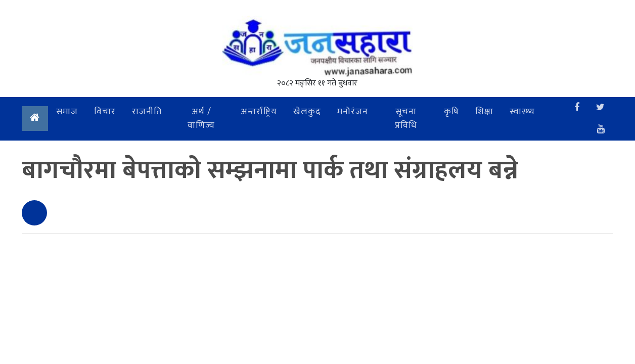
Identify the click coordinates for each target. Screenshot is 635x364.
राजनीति (147, 112)
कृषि (451, 112)
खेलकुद (307, 112)
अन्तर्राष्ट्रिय (259, 112)
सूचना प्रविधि (406, 119)
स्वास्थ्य (522, 112)
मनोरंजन (353, 112)
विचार (105, 112)
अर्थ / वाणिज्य (201, 119)
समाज (67, 112)
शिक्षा (484, 112)
